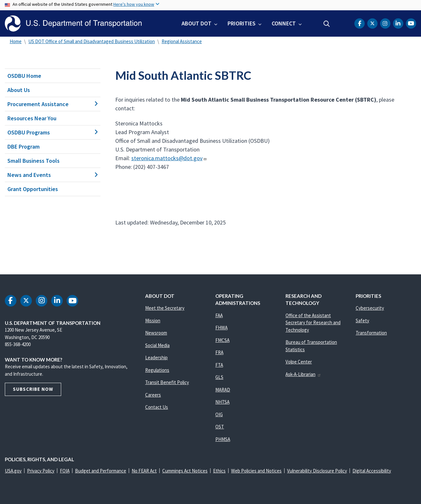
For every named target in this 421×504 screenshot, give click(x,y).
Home (16, 41)
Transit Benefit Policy (167, 382)
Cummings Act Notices (185, 471)
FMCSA (222, 340)
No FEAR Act (144, 471)
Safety (362, 321)
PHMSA (223, 439)
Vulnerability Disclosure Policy (317, 471)
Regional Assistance (182, 41)
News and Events (53, 175)
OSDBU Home (24, 76)
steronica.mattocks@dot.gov (169, 158)
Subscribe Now (33, 389)
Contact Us (157, 407)
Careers (153, 395)
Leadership (156, 357)
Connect (284, 23)
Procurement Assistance (53, 104)
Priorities (242, 23)
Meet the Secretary (165, 308)
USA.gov (13, 471)
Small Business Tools (33, 161)
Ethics (219, 471)
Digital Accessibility (372, 471)
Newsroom (156, 333)
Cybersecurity (370, 308)
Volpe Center (299, 362)
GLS (219, 377)
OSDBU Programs (53, 132)
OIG (219, 414)
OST (220, 427)
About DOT (196, 23)
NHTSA (222, 402)
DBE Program (23, 147)
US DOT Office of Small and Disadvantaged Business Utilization (92, 41)
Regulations (157, 370)
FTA (219, 365)
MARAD (223, 390)
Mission (153, 321)
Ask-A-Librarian (303, 374)
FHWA (221, 328)
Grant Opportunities (33, 189)
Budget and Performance (101, 471)
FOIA (65, 471)
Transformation (371, 333)
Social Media (157, 345)
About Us (19, 90)
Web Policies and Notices (256, 471)
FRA (219, 352)
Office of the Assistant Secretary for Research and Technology (313, 323)
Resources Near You (32, 118)
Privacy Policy (41, 471)
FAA (219, 315)
